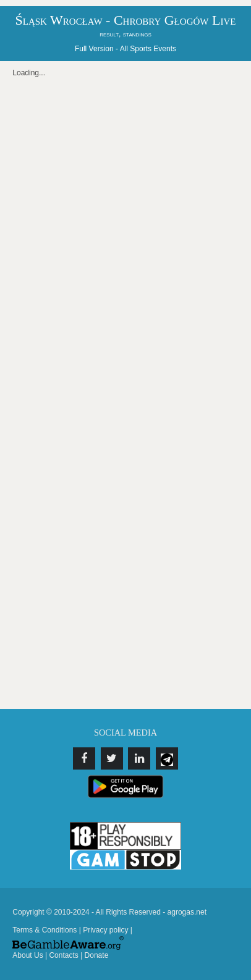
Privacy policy (105, 930)
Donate (97, 955)
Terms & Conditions (45, 930)
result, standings (125, 34)
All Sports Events (148, 49)
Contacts (63, 955)
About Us (28, 955)
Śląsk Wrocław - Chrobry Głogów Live (126, 20)
